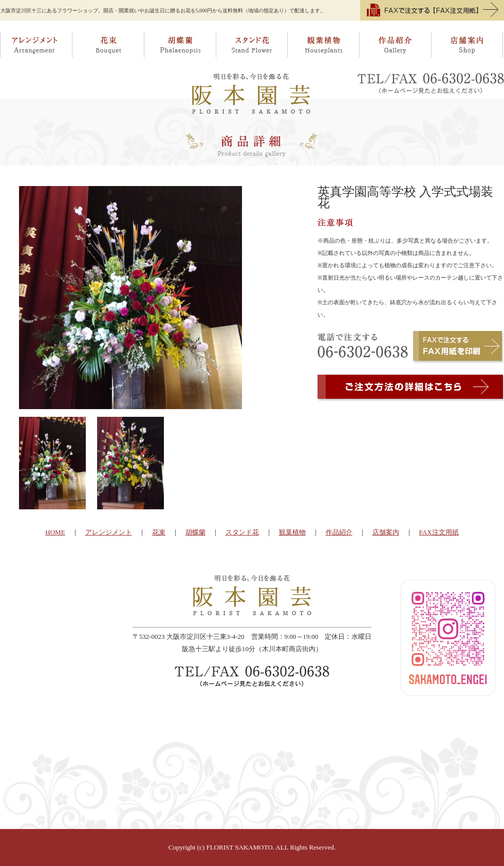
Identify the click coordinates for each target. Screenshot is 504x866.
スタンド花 (252, 45)
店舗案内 (468, 45)
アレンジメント (36, 45)
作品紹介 (396, 45)
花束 (108, 45)
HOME (55, 532)
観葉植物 (324, 45)
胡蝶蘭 (180, 45)
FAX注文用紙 (439, 532)
